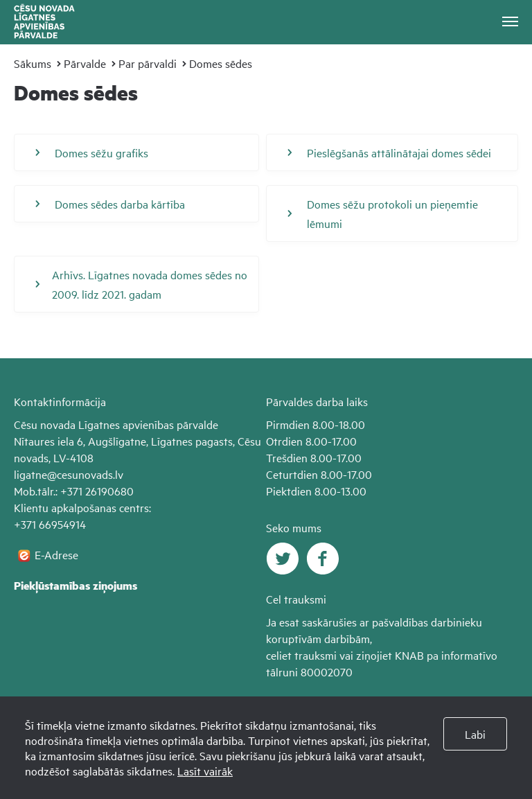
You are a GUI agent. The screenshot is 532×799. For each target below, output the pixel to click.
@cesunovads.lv (85, 474)
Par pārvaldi (148, 63)
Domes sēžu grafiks (92, 152)
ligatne (30, 474)
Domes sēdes (221, 63)
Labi (475, 734)
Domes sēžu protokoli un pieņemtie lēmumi (383, 213)
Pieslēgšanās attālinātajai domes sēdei (389, 152)
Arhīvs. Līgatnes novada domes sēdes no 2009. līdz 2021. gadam (141, 284)
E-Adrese (56, 554)
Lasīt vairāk (205, 771)
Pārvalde (85, 63)
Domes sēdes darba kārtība (110, 204)
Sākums (33, 63)
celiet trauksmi (301, 655)
